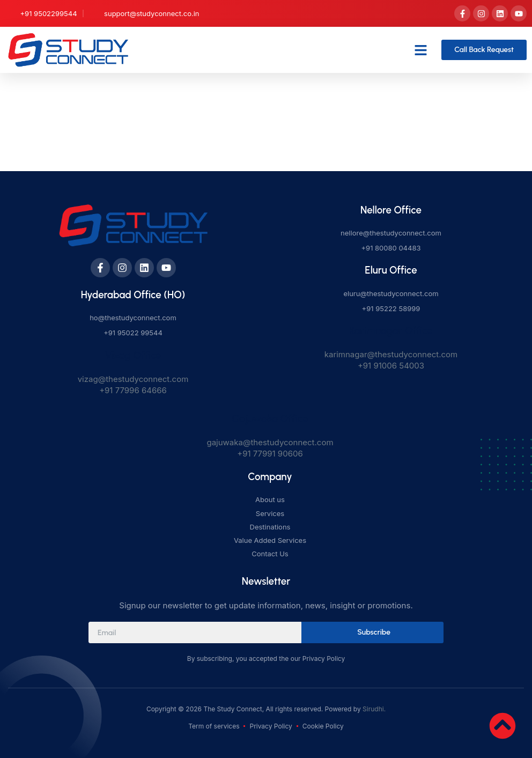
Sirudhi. (374, 709)
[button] (421, 50)
